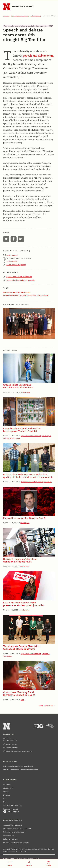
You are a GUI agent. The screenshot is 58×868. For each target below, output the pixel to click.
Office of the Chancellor (13, 805)
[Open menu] (10, 864)
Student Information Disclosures (16, 843)
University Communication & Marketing (18, 766)
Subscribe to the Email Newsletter (19, 751)
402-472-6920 (12, 262)
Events (6, 792)
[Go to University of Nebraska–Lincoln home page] (7, 7)
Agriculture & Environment (31, 436)
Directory (7, 785)
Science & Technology (12, 438)
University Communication (20, 16)
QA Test (23, 852)
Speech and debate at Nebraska (19, 277)
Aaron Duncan (43, 296)
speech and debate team (38, 56)
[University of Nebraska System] (50, 726)
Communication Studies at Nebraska (21, 280)
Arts (22, 700)
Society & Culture (45, 482)
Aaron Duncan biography (16, 265)
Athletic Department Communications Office (21, 770)
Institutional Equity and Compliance (17, 829)
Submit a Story (12, 748)
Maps (5, 799)
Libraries (7, 795)
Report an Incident (11, 811)
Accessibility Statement (12, 825)
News (5, 802)
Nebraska (6, 16)
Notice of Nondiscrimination (14, 832)
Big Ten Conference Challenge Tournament (20, 296)
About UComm (11, 744)
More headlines (46, 706)
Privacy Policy (8, 836)
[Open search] (29, 864)
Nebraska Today (23, 6)
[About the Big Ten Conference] (38, 726)
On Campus (25, 392)
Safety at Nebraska (11, 839)
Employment (8, 788)
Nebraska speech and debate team (17, 292)
